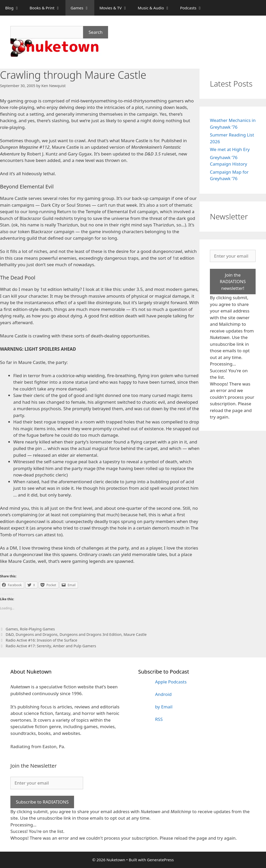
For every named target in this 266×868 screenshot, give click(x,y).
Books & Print (48, 8)
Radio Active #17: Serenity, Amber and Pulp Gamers (51, 646)
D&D (10, 634)
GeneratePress (160, 860)
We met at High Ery (230, 149)
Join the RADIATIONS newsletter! (233, 282)
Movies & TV (116, 8)
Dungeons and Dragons (36, 634)
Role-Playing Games (37, 629)
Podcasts (194, 8)
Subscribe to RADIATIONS (42, 802)
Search (96, 32)
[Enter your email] (233, 256)
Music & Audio (156, 8)
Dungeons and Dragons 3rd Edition (91, 634)
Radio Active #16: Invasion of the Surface (42, 640)
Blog (15, 8)
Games (82, 8)
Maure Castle (135, 634)
